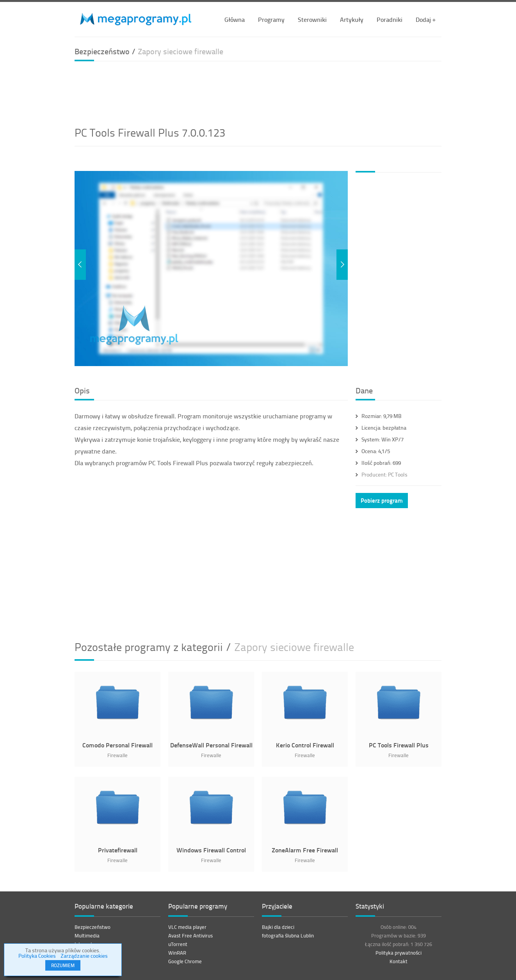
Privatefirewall (118, 850)
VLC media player (187, 927)
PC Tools (384, 474)
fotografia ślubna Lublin (288, 936)
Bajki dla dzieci (278, 927)
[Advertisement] (258, 92)
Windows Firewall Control (211, 850)
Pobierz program (382, 500)
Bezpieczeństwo (93, 927)
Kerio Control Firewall (305, 745)
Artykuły (352, 19)
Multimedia (87, 936)
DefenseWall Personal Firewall (211, 745)
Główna (235, 19)
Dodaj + (426, 19)
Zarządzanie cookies (84, 956)
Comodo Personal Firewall (117, 745)
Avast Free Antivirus (190, 936)
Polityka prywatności (399, 953)
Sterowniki (312, 19)
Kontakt (399, 961)
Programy (271, 19)
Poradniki (390, 19)
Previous (80, 265)
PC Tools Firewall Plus (399, 745)
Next (342, 265)
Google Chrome (185, 961)
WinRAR (177, 953)
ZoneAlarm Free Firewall (305, 850)
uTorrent (178, 944)
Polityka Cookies (37, 956)
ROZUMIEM (63, 965)
